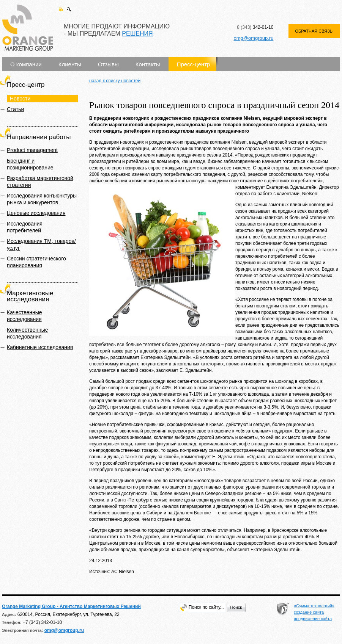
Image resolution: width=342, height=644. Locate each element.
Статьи (15, 109)
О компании (26, 64)
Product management (32, 150)
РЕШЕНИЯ (137, 34)
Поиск (236, 607)
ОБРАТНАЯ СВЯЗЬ (314, 31)
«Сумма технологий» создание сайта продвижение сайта (314, 612)
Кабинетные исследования (40, 347)
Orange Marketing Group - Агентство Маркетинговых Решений (71, 606)
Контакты (148, 64)
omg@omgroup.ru (253, 38)
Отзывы (108, 64)
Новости (20, 99)
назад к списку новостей (115, 81)
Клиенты (70, 64)
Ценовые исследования (36, 213)
